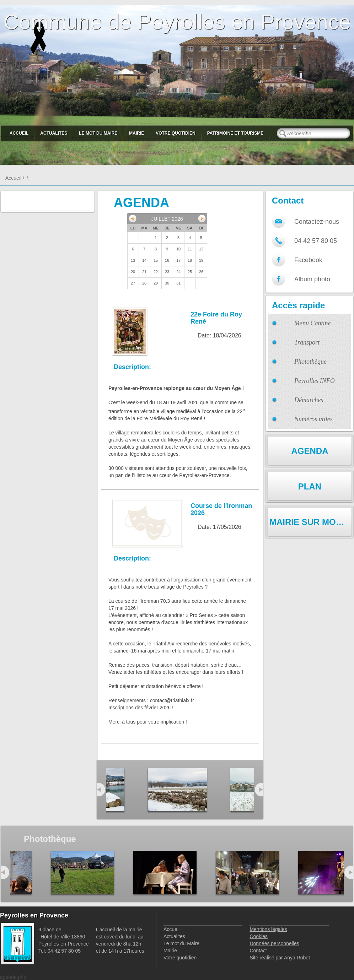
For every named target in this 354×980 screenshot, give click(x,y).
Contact (258, 951)
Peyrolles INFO (315, 381)
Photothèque (310, 362)
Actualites (54, 133)
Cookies (259, 936)
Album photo (312, 279)
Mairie (136, 133)
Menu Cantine (312, 323)
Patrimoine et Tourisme (235, 133)
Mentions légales (268, 929)
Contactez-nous (317, 222)
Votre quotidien (175, 133)
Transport (307, 342)
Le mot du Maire (98, 133)
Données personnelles (274, 943)
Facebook (308, 260)
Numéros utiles (313, 419)
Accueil (19, 133)
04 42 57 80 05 (316, 241)
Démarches (309, 400)
